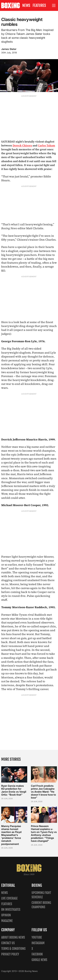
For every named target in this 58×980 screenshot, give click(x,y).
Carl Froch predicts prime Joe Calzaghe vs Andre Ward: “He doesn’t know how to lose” (43, 792)
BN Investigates (11, 910)
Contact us (8, 943)
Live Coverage (9, 898)
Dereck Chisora (22, 145)
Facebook (37, 954)
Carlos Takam (46, 145)
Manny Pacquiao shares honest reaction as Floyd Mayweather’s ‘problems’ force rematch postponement (11, 835)
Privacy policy (10, 954)
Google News (39, 960)
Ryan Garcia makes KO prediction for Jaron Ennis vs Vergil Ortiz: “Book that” (14, 790)
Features (39, 5)
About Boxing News (13, 937)
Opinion (6, 915)
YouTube (37, 937)
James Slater (9, 49)
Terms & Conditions (13, 949)
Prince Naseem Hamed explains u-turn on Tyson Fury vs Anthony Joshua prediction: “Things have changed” (44, 834)
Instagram (38, 943)
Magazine (7, 921)
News (26, 5)
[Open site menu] (54, 6)
